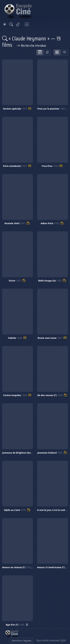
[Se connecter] (18, 24)
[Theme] (5, 24)
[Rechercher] (11, 24)
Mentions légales (22, 641)
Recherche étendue (31, 45)
